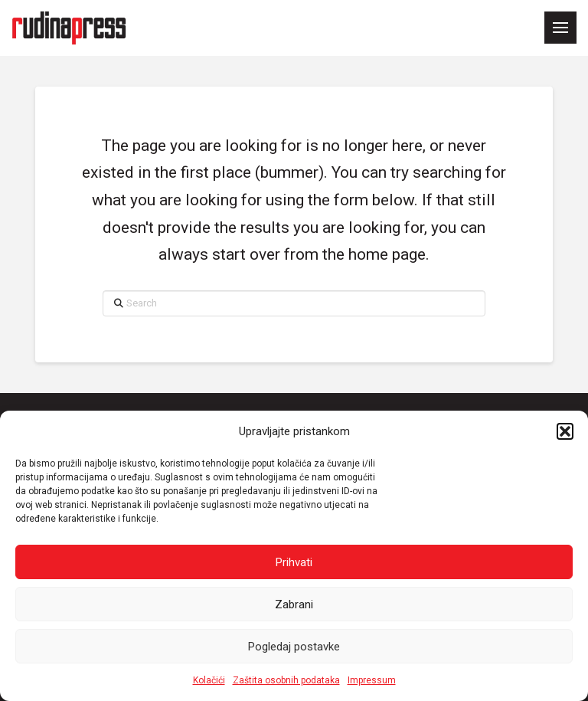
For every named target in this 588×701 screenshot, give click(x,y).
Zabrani (294, 604)
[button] (565, 431)
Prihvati (294, 562)
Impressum (372, 680)
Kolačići (209, 680)
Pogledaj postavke (294, 647)
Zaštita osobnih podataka (286, 680)
